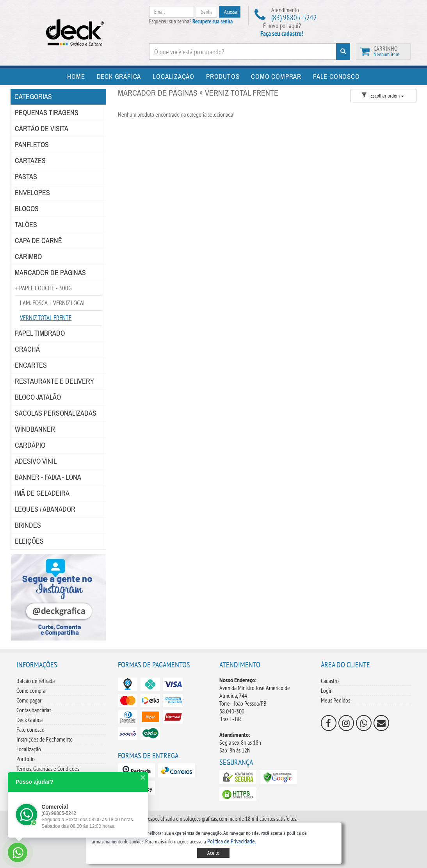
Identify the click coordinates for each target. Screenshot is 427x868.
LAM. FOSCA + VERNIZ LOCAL (53, 303)
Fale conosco (30, 729)
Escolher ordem (383, 96)
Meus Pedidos (335, 700)
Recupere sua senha (213, 21)
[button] (232, 841)
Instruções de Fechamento (44, 739)
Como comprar (32, 690)
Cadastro (330, 681)
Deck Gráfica (29, 720)
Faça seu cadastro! (282, 34)
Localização (29, 749)
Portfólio (26, 759)
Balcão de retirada (36, 681)
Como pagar (29, 700)
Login (327, 690)
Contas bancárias (34, 710)
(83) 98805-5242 (294, 18)
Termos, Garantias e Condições (48, 768)
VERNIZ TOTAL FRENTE (46, 318)
